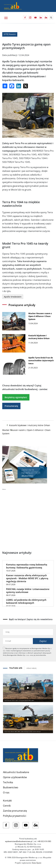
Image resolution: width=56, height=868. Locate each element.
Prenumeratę (11, 406)
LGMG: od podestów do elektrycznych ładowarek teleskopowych (26, 601)
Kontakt (7, 801)
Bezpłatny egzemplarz (16, 397)
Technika (8, 782)
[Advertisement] (28, 518)
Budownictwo (11, 787)
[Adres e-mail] (18, 641)
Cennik (7, 806)
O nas (6, 793)
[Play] (28, 688)
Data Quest (37, 863)
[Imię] (28, 632)
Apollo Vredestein (13, 297)
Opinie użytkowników (15, 777)
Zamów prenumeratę (15, 811)
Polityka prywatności (15, 816)
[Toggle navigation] (6, 18)
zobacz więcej (31, 668)
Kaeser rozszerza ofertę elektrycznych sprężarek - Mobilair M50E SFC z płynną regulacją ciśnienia (27, 578)
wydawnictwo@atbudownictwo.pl (19, 841)
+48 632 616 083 (44, 841)
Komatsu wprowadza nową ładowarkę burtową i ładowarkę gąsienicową (27, 566)
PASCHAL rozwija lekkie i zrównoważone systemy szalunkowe (28, 591)
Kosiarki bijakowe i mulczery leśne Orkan (28, 425)
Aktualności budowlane (16, 772)
